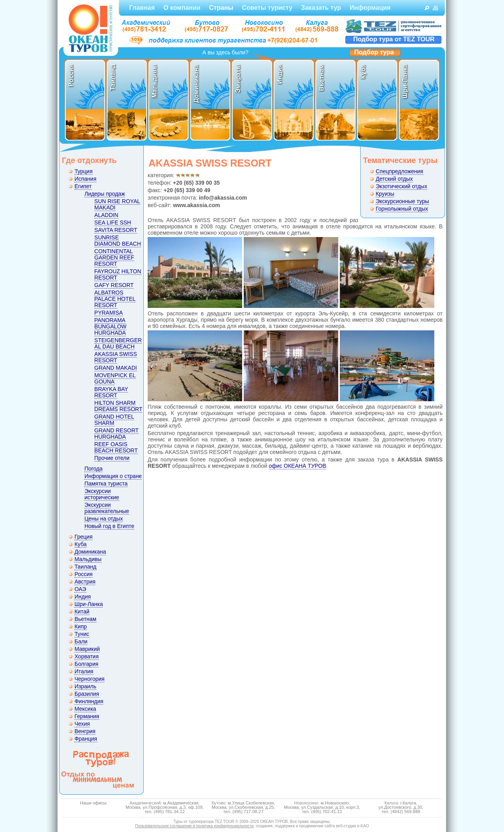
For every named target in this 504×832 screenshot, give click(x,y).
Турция (83, 171)
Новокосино (306, 803)
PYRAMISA (109, 313)
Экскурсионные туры (402, 201)
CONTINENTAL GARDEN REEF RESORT (114, 258)
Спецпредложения (399, 171)
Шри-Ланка (89, 604)
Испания (85, 179)
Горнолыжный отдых (402, 209)
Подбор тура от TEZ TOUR (394, 39)
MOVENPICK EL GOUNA (115, 378)
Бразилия (87, 694)
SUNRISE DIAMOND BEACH (118, 241)
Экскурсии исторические (102, 494)
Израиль (85, 686)
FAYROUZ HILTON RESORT (118, 274)
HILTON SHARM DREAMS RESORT (119, 406)
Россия (83, 574)
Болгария (86, 664)
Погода (93, 469)
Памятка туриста (106, 484)
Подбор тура (374, 52)
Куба (81, 544)
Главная (142, 8)
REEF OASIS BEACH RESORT (116, 447)
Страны (221, 8)
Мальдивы (88, 559)
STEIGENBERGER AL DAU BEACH (118, 343)
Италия (84, 671)
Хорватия (86, 656)
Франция (86, 739)
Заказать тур (321, 8)
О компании (182, 8)
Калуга (391, 803)
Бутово (218, 803)
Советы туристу (267, 8)
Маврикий (87, 649)
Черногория (89, 679)
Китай (82, 611)
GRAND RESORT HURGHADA (117, 434)
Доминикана (90, 552)
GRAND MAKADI (116, 368)
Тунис (82, 634)
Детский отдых (394, 179)
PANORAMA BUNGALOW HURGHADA (111, 326)
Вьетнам (85, 619)
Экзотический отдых (401, 186)
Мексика (85, 709)
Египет (83, 186)
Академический (145, 803)
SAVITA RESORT (116, 230)
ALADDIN (107, 215)
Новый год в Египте (109, 526)
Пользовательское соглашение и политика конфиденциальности (194, 826)
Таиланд (85, 567)
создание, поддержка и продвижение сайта (296, 826)
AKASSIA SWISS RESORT (116, 357)
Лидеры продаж (105, 194)
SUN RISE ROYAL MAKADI (117, 204)
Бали (81, 641)
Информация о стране (113, 476)
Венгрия (85, 731)
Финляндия (89, 701)
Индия (82, 597)
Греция (83, 537)
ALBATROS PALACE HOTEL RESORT (115, 299)
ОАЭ (80, 589)
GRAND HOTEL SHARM (114, 420)
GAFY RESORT (114, 285)
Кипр (81, 626)
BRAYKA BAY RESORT (111, 392)
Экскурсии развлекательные (107, 508)
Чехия (82, 724)
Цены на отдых (104, 519)
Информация (370, 8)
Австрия (85, 582)
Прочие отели (112, 458)
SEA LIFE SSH (113, 222)
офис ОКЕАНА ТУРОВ (298, 466)
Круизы (385, 194)
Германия (87, 716)
